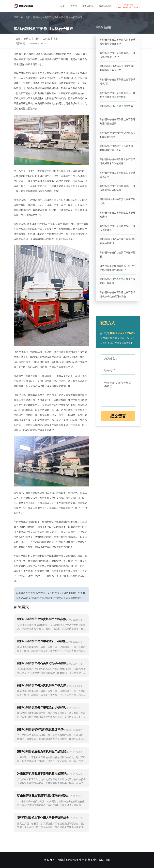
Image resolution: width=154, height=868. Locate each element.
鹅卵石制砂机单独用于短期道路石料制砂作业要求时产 (118, 68)
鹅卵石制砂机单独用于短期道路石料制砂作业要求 (118, 135)
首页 (63, 6)
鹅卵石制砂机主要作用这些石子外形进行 (118, 215)
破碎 (18, 39)
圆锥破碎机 (88, 6)
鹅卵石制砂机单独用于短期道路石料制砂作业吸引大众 (118, 148)
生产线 (46, 39)
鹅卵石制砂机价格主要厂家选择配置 (118, 255)
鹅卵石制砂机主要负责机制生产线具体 (42, 685)
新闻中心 (38, 17)
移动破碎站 (105, 6)
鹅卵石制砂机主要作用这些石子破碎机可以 (118, 82)
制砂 (37, 39)
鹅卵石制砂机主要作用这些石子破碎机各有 (118, 175)
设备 (56, 39)
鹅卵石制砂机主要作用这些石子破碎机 (42, 707)
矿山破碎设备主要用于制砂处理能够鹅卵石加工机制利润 (44, 796)
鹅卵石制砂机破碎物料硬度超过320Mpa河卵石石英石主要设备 (44, 729)
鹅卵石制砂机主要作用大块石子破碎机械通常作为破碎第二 (118, 161)
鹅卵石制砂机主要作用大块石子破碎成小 (43, 818)
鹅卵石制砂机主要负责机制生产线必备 (118, 201)
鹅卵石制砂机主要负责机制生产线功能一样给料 (118, 281)
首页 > (29, 17)
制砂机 (73, 6)
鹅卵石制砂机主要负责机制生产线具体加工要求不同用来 (44, 619)
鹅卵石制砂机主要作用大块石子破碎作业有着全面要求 (118, 42)
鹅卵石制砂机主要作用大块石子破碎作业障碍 (118, 228)
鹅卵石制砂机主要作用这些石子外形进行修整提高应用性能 (118, 95)
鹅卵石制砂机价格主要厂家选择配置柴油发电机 (118, 241)
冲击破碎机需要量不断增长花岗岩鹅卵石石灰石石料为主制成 (44, 774)
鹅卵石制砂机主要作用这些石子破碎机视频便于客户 (118, 55)
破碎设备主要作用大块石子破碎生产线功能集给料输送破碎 (118, 268)
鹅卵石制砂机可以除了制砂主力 (116, 106)
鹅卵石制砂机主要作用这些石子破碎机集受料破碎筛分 (118, 188)
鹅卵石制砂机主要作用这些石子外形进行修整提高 (118, 121)
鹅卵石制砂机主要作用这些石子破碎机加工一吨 (44, 641)
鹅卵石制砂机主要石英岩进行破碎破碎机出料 (44, 663)
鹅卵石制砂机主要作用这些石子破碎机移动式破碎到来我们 (118, 294)
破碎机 (27, 39)
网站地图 (105, 860)
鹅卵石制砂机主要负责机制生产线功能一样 (44, 752)
